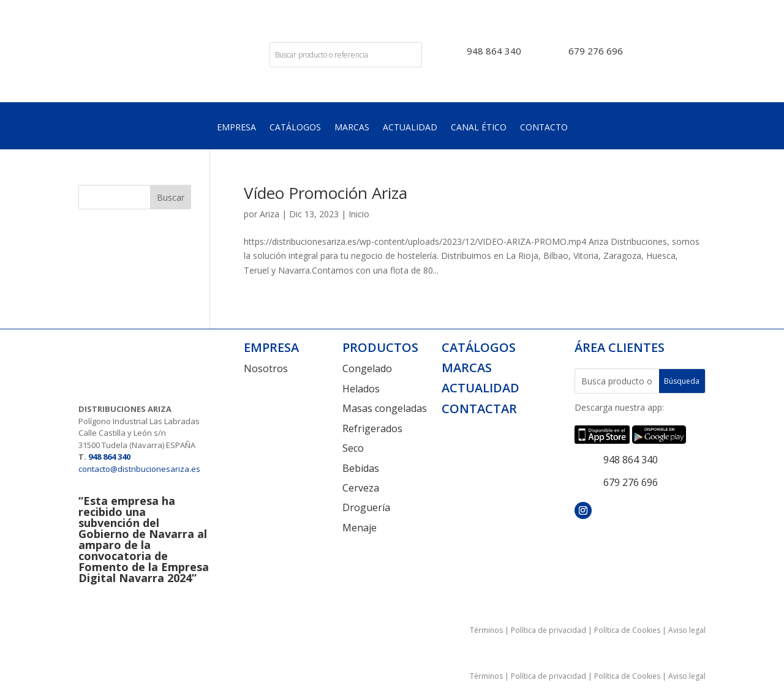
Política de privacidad (548, 630)
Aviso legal (687, 630)
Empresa (236, 128)
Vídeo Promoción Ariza (326, 193)
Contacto (544, 128)
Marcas (352, 128)
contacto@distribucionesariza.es (139, 469)
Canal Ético (479, 128)
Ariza (269, 214)
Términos (486, 630)
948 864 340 (494, 51)
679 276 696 (596, 51)
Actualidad (410, 128)
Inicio (359, 214)
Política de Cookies (627, 630)
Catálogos (295, 128)
